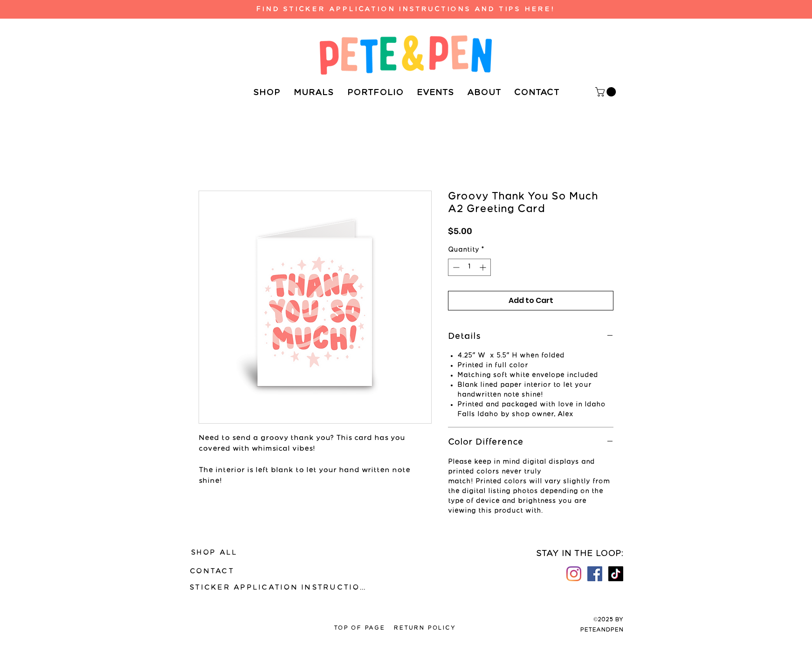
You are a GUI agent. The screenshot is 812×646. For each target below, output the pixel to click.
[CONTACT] (212, 571)
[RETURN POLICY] (425, 628)
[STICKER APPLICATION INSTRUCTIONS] (281, 588)
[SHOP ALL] (214, 553)
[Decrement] (455, 267)
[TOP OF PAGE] (359, 628)
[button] (607, 92)
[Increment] (484, 267)
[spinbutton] (469, 267)
